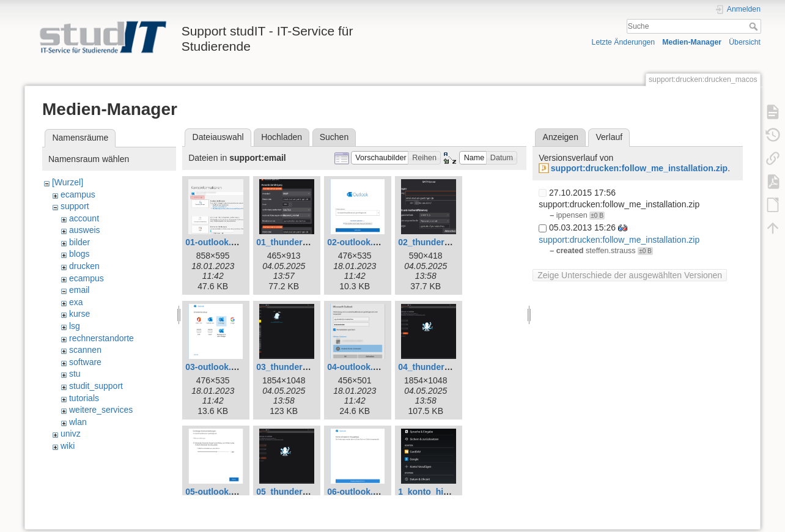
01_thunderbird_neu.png (306, 242)
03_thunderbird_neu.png (306, 367)
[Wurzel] (68, 182)
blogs (79, 254)
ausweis (85, 230)
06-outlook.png (358, 492)
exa (76, 302)
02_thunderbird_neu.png (448, 242)
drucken (84, 266)
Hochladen (282, 137)
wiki (68, 446)
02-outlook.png (358, 242)
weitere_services (101, 410)
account (84, 218)
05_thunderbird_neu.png (306, 492)
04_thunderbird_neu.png (448, 367)
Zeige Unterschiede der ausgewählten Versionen (630, 275)
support (75, 206)
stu (75, 374)
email (79, 290)
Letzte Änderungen (624, 42)
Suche (755, 26)
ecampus (78, 194)
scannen (85, 350)
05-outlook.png (216, 492)
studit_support (96, 386)
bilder (79, 242)
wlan (78, 422)
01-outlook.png (216, 242)
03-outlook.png (216, 367)
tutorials (84, 398)
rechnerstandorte (101, 338)
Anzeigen (561, 137)
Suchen (334, 137)
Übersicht (745, 42)
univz (71, 434)
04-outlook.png (358, 367)
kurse (79, 314)
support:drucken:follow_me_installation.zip (639, 168)
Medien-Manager (692, 42)
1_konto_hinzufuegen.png (451, 492)
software (85, 362)
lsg (75, 326)
